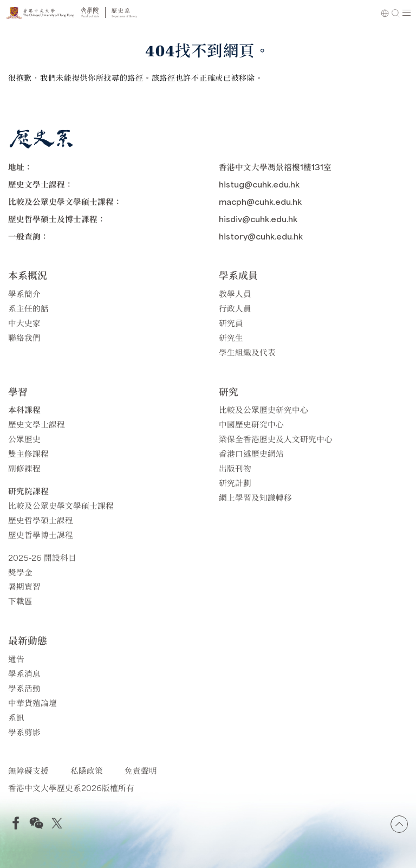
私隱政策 (87, 770)
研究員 (231, 323)
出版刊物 (235, 468)
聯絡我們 (24, 337)
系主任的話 (28, 308)
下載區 (20, 601)
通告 (16, 659)
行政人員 (235, 308)
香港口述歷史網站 (251, 453)
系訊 (16, 717)
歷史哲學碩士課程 (41, 520)
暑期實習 (24, 586)
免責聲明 (141, 770)
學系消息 (24, 673)
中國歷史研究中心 (251, 424)
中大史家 (24, 323)
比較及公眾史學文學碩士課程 (61, 505)
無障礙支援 (28, 770)
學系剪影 (24, 732)
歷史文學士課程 (37, 424)
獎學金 (20, 572)
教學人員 (235, 293)
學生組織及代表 (247, 352)
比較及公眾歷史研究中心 (264, 409)
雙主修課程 (28, 453)
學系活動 (24, 688)
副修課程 (24, 468)
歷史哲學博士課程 (41, 535)
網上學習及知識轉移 (255, 497)
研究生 (231, 337)
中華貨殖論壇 (32, 702)
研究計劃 (235, 482)
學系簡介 (24, 293)
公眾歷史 (24, 439)
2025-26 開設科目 (42, 557)
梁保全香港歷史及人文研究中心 (276, 439)
